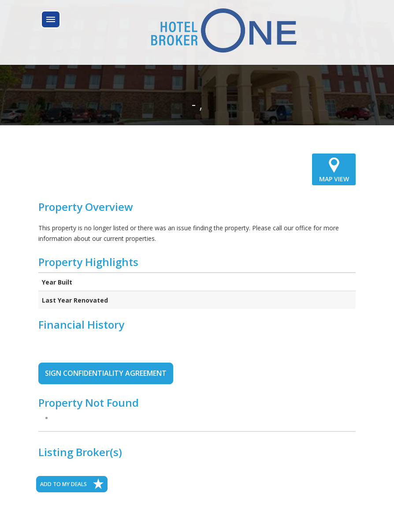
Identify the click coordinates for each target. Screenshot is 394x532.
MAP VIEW (334, 169)
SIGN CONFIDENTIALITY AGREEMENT (106, 373)
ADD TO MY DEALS (72, 484)
